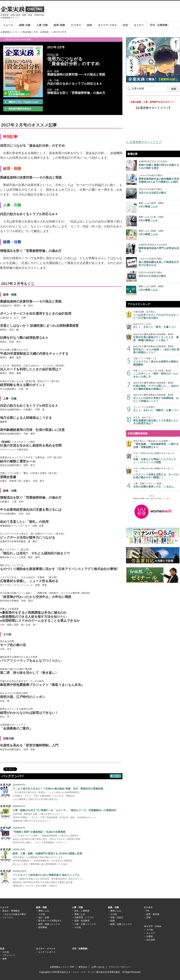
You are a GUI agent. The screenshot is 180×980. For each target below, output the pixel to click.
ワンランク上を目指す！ (157, 409)
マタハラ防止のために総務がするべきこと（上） (157, 458)
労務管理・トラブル (84, 917)
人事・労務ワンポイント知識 (157, 485)
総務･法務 (25, 25)
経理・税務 (41, 907)
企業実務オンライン (10, 32)
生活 (125, 25)
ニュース (8, 25)
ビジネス (76, 25)
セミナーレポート (47, 952)
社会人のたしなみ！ (157, 326)
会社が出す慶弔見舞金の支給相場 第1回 (157, 398)
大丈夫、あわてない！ (157, 421)
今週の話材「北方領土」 (157, 315)
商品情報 (27, 32)
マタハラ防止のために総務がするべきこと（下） (157, 473)
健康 (4, 959)
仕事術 (150, 936)
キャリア (151, 933)
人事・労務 (77, 907)
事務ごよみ (44, 911)
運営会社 (83, 967)
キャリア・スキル (153, 926)
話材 (89, 25)
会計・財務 (44, 917)
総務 (112, 921)
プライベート (9, 955)
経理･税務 (59, 25)
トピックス (8, 917)
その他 (42, 914)
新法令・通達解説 (11, 911)
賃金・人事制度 (82, 911)
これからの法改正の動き (14, 914)
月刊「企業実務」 (160, 25)
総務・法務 (113, 907)
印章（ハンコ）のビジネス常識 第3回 (157, 374)
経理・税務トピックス (49, 924)
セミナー (139, 25)
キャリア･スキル (107, 25)
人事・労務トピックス (85, 924)
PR (148, 911)
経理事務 (43, 927)
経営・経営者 (153, 914)
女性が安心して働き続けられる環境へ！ (157, 444)
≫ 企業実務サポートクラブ (144, 142)
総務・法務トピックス (121, 924)
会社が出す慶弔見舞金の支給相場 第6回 (157, 386)
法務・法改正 (117, 917)
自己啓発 (151, 940)
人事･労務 (42, 25)
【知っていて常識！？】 (157, 362)
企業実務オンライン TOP (62, 967)
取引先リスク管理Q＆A (50, 921)
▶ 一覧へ (116, 776)
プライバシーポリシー (120, 967)
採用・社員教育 (82, 921)
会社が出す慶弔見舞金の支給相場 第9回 (157, 350)
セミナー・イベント (46, 949)
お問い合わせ (98, 967)
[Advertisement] (114, 15)
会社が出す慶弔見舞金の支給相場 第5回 (157, 337)
